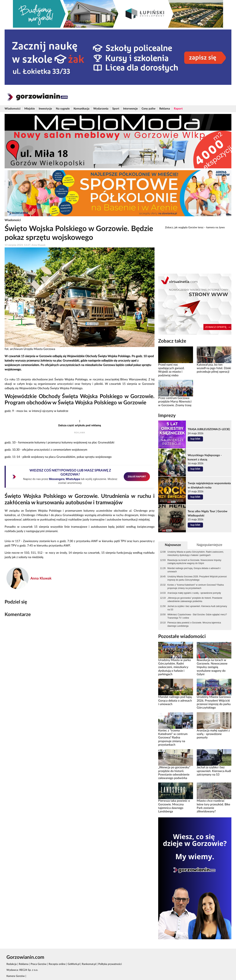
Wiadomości (13, 109)
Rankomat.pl (89, 964)
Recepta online (57, 964)
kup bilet (195, 439)
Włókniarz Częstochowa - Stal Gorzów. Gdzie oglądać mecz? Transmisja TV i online (197, 616)
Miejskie (30, 109)
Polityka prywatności (110, 964)
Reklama (165, 109)
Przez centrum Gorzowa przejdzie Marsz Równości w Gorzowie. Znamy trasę (175, 402)
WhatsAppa (73, 479)
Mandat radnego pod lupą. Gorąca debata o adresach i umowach (194, 570)
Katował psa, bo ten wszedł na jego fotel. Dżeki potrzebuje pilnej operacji (214, 368)
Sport (116, 109)
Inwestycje (45, 109)
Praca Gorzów (39, 964)
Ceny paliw (149, 109)
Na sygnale (63, 109)
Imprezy (167, 416)
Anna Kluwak (41, 579)
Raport (178, 109)
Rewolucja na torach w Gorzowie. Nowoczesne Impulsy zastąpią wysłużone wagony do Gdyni (194, 562)
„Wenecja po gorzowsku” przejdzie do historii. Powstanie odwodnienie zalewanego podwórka (195, 600)
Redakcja (12, 964)
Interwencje (130, 109)
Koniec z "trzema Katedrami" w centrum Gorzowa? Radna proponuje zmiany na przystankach (196, 587)
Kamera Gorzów (16, 976)
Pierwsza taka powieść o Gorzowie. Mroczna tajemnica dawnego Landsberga (194, 624)
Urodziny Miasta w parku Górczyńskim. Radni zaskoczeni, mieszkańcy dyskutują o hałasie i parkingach (196, 554)
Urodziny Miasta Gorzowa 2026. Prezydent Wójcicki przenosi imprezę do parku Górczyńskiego (197, 578)
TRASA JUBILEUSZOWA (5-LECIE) (209, 429)
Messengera (57, 479)
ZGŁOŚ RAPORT (137, 476)
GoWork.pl (74, 964)
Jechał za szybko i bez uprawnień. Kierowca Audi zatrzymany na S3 (197, 608)
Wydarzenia (101, 109)
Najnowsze (173, 545)
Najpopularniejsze (209, 545)
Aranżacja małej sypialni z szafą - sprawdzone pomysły (194, 593)
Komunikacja (81, 109)
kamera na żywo (216, 228)
